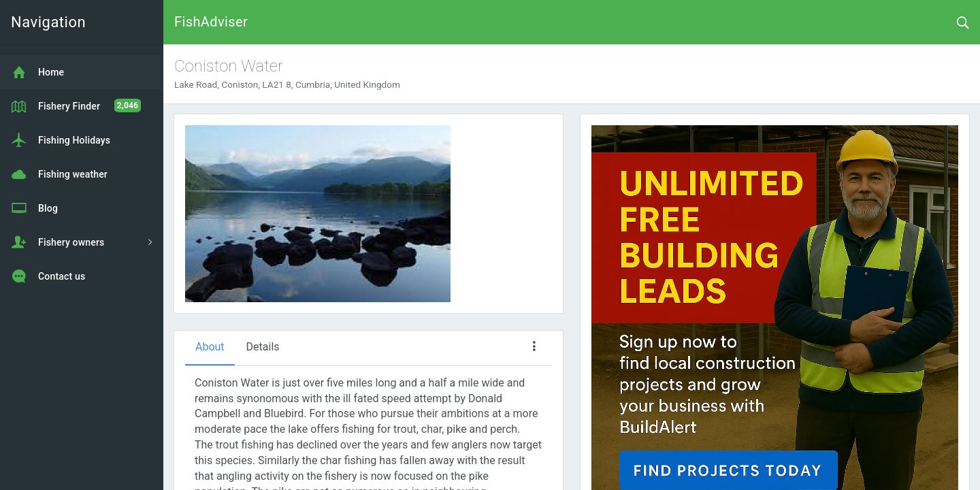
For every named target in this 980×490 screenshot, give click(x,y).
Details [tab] (263, 347)
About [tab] (210, 347)
